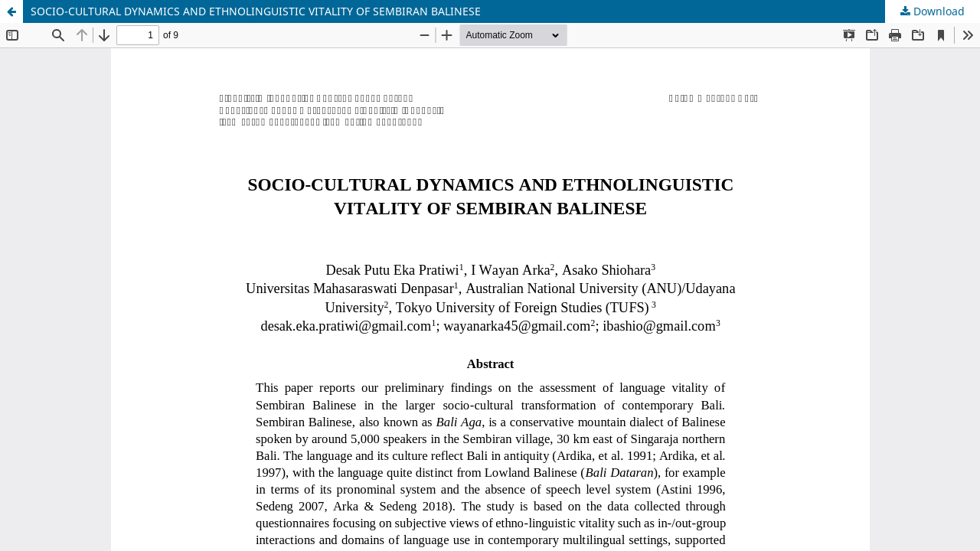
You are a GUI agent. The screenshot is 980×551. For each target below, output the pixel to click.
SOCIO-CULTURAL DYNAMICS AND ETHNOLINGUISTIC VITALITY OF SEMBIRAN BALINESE (256, 11)
